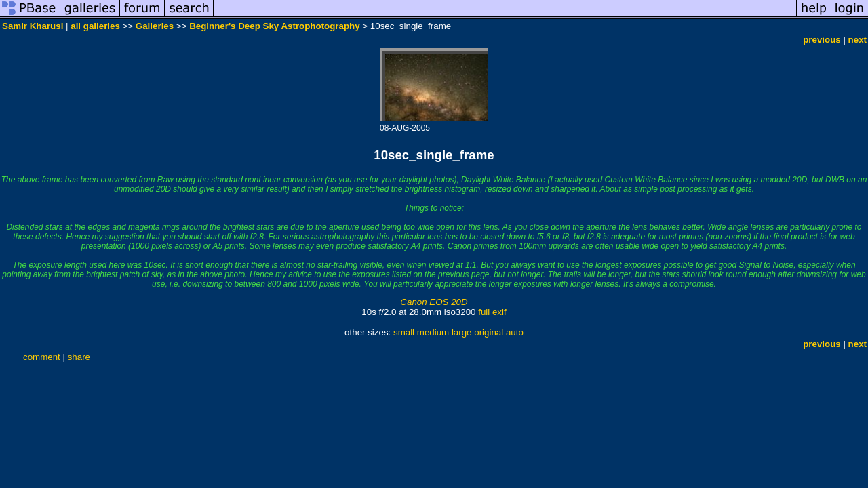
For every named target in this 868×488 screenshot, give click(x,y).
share (79, 357)
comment (42, 357)
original (489, 332)
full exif (492, 312)
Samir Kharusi (33, 26)
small (404, 332)
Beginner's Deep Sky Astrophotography (275, 26)
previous (822, 40)
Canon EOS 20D (434, 302)
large (462, 332)
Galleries (155, 26)
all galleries (95, 26)
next (857, 40)
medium (433, 332)
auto (515, 332)
